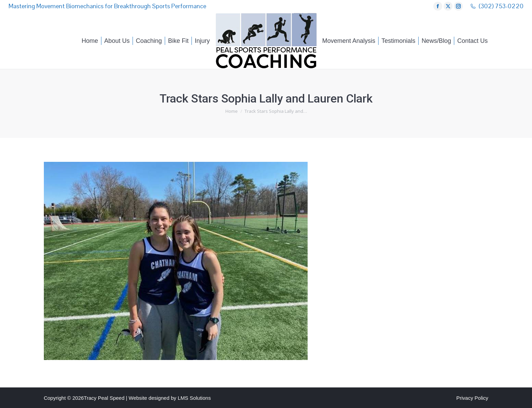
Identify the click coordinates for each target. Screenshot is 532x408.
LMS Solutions (194, 398)
